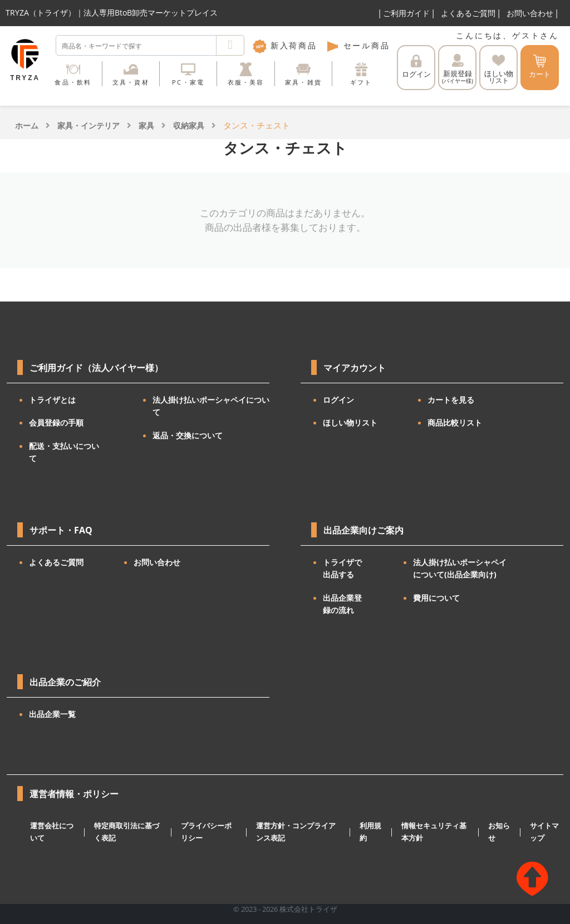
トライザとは (52, 400)
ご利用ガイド (406, 13)
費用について (436, 598)
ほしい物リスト (350, 423)
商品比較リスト (455, 423)
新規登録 (458, 69)
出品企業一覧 (52, 714)
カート (540, 67)
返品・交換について (188, 435)
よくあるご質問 (468, 13)
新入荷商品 (285, 45)
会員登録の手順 (56, 423)
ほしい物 (499, 70)
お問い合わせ (530, 13)
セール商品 (358, 45)
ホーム (27, 125)
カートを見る (451, 400)
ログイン (416, 67)
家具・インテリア (89, 125)
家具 (146, 125)
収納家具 (189, 125)
